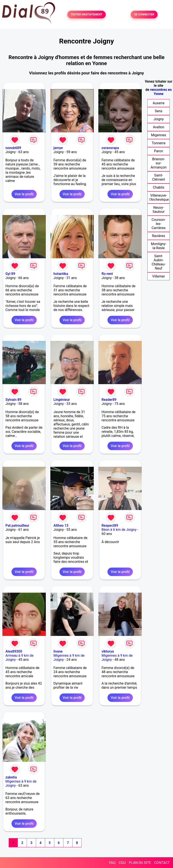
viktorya (108, 651)
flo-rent (107, 274)
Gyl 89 (10, 274)
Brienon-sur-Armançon (159, 163)
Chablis (159, 187)
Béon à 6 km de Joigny (119, 530)
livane (58, 651)
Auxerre (159, 103)
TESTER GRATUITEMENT (86, 15)
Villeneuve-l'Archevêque (159, 197)
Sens (159, 111)
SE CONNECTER (144, 15)
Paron (159, 151)
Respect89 (110, 525)
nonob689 (13, 148)
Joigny (159, 119)
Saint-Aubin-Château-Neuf (159, 262)
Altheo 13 (61, 525)
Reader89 (109, 400)
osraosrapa (110, 148)
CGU (122, 863)
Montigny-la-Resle (159, 246)
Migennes (159, 135)
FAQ (112, 863)
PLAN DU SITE (140, 863)
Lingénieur (62, 400)
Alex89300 (14, 651)
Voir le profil (24, 194)
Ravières (159, 236)
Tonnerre (159, 143)
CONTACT (162, 863)
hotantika (61, 274)
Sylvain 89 (13, 400)
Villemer (158, 276)
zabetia (11, 777)
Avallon (158, 127)
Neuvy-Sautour (159, 210)
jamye (58, 148)
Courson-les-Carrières (158, 224)
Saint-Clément (159, 177)
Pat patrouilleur (17, 525)
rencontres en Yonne (161, 92)
